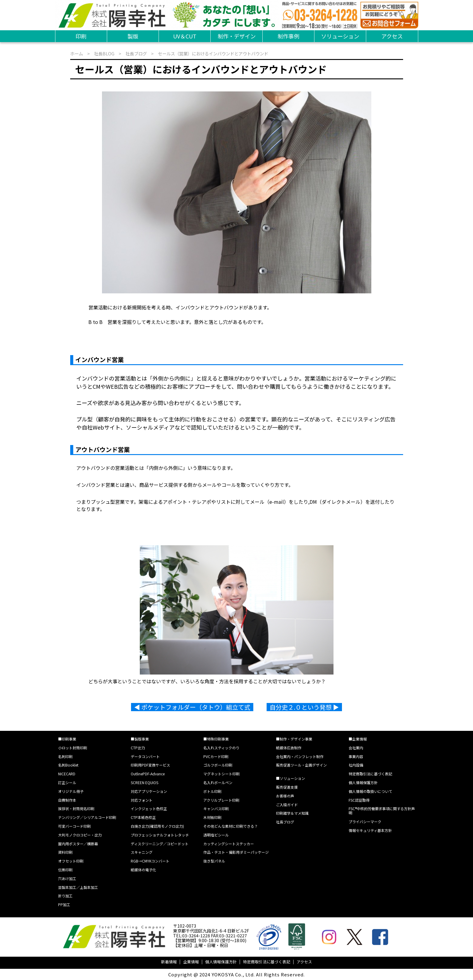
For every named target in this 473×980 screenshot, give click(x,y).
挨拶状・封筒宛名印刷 (76, 808)
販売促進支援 (287, 787)
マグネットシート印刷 (222, 774)
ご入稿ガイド (287, 805)
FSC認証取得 (359, 800)
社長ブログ (136, 53)
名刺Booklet (68, 765)
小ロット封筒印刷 (73, 748)
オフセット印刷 (71, 861)
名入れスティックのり (221, 748)
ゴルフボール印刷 (218, 765)
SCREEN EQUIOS (145, 782)
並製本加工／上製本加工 (78, 887)
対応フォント (142, 800)
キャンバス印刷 (216, 808)
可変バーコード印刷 (74, 826)
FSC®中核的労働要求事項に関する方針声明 (382, 811)
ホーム (77, 53)
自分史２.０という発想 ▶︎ (304, 707)
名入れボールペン (218, 782)
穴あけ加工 (67, 878)
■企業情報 (358, 739)
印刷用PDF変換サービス (150, 765)
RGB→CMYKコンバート (150, 861)
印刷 (81, 36)
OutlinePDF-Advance (148, 774)
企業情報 (191, 962)
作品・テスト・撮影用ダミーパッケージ (236, 852)
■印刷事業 (67, 739)
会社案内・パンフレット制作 (300, 756)
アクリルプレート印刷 (221, 800)
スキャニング (142, 852)
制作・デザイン (237, 36)
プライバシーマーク (365, 822)
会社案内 (356, 748)
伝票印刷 (65, 870)
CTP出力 (138, 748)
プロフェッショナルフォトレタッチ (160, 835)
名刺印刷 (65, 756)
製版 (133, 36)
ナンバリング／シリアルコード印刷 (87, 817)
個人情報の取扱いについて (370, 791)
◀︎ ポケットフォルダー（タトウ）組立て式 (192, 707)
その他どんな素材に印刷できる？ (231, 826)
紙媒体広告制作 (289, 748)
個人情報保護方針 (363, 782)
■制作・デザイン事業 (294, 739)
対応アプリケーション (149, 791)
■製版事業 (140, 739)
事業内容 (356, 756)
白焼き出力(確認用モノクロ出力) (157, 826)
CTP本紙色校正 (143, 817)
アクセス (392, 36)
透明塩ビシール (216, 835)
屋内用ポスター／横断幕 (78, 844)
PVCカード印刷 (216, 756)
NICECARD (67, 774)
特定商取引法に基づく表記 (370, 774)
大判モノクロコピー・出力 (80, 835)
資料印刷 (65, 852)
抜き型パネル (214, 861)
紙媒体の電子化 (143, 870)
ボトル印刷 (212, 791)
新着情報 (169, 962)
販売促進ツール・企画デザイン (301, 765)
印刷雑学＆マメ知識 (292, 813)
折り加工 (65, 896)
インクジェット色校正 (149, 808)
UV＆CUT (185, 36)
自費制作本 (67, 800)
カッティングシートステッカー (229, 844)
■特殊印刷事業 (216, 739)
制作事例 (288, 36)
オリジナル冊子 (71, 791)
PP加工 (64, 904)
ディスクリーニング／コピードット (160, 844)
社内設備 (356, 765)
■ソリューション (291, 778)
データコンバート (145, 756)
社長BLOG (104, 53)
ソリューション (340, 36)
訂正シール (67, 782)
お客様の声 (285, 796)
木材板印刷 (212, 817)
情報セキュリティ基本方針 (370, 830)
